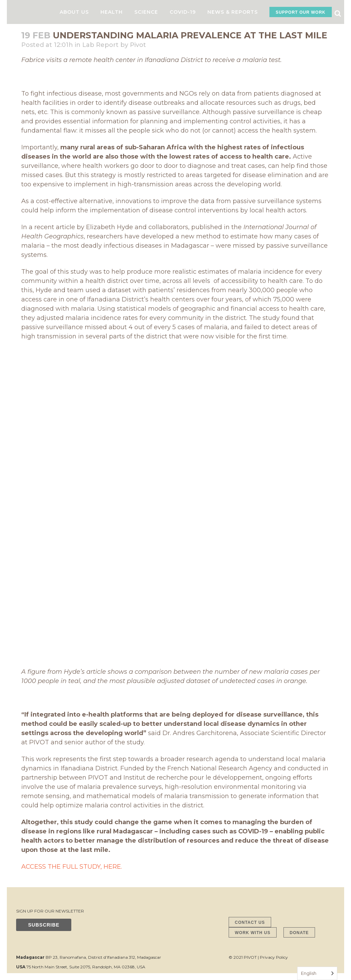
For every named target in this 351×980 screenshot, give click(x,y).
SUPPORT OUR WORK (300, 12)
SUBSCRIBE (44, 925)
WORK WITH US (253, 933)
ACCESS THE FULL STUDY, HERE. (72, 867)
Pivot (138, 45)
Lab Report (100, 45)
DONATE (299, 933)
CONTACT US (250, 922)
